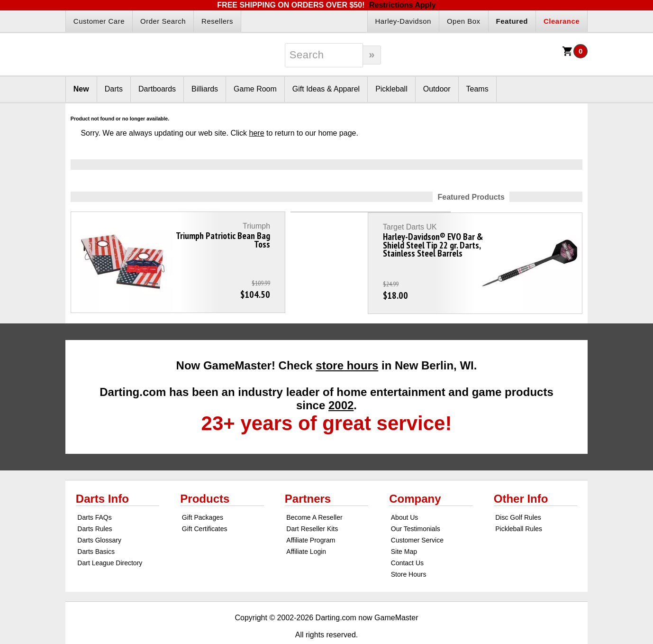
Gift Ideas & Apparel (326, 89)
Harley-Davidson (403, 21)
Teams (477, 89)
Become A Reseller (314, 496)
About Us (405, 496)
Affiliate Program (311, 518)
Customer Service (417, 518)
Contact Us (407, 541)
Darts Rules (95, 507)
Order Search (163, 21)
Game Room (255, 89)
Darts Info (102, 477)
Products (205, 477)
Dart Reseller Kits (312, 507)
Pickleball (391, 89)
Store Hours (409, 552)
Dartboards (157, 89)
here (257, 133)
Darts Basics (96, 530)
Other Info (521, 477)
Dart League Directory (110, 541)
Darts (114, 89)
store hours (347, 344)
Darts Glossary (99, 518)
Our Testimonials (416, 507)
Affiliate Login (306, 530)
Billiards (205, 89)
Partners (308, 477)
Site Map (404, 530)
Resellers (217, 21)
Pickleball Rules (519, 507)
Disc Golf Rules (518, 496)
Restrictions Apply (403, 5)
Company (415, 477)
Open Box (464, 21)
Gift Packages (203, 496)
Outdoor (437, 89)
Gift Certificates (205, 507)
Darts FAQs (94, 496)
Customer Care (99, 21)
